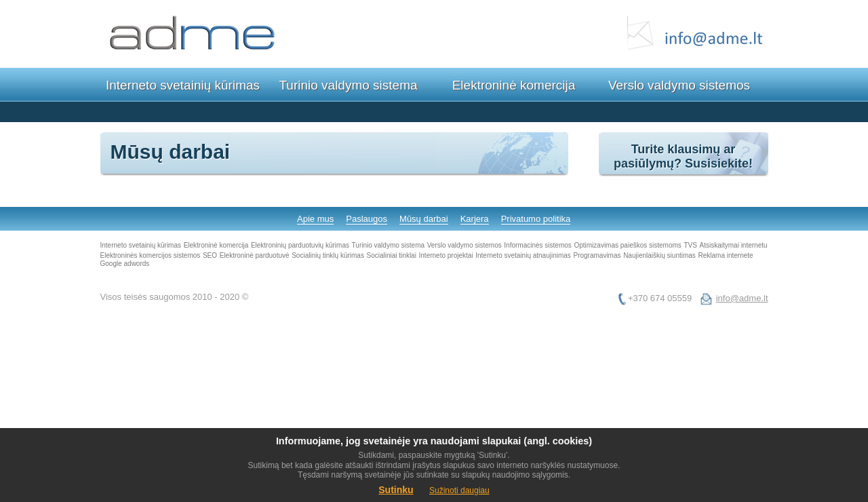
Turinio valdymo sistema (348, 85)
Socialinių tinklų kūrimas (328, 255)
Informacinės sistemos (537, 245)
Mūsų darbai (424, 219)
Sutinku (396, 490)
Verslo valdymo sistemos (679, 85)
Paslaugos (367, 219)
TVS (690, 245)
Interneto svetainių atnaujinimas (523, 255)
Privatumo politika (536, 219)
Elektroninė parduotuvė (255, 255)
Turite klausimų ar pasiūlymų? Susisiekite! (683, 156)
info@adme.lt (742, 298)
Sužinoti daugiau (459, 490)
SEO (210, 255)
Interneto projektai (446, 255)
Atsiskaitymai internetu (734, 245)
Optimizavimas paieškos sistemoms (627, 245)
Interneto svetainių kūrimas (183, 85)
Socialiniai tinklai (392, 255)
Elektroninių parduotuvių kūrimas (300, 245)
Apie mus (315, 219)
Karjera (475, 219)
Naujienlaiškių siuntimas (659, 255)
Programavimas (597, 255)
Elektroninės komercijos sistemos (151, 255)
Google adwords (125, 264)
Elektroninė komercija (514, 85)
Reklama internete (725, 255)
